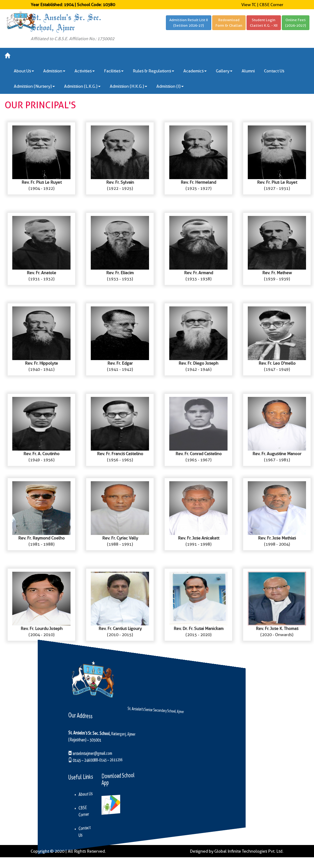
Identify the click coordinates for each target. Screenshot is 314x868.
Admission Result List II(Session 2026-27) (189, 23)
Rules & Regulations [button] (153, 71)
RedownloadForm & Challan (229, 23)
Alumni (248, 71)
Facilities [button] (114, 71)
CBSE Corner (271, 5)
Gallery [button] (224, 71)
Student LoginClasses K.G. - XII (264, 23)
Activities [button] (85, 71)
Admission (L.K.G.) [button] (82, 86)
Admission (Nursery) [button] (34, 86)
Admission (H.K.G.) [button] (128, 86)
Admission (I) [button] (170, 86)
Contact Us (274, 71)
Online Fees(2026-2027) (296, 23)
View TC (249, 5)
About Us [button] (24, 71)
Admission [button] (54, 71)
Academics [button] (195, 71)
